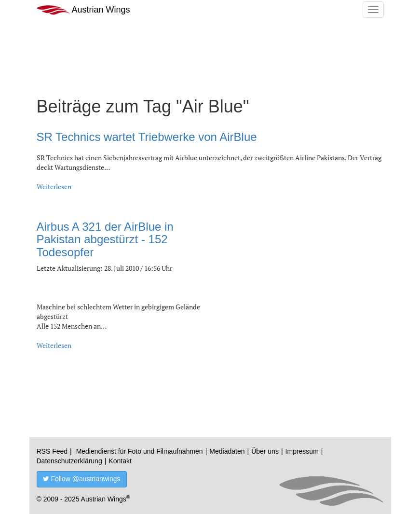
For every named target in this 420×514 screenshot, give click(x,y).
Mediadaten (227, 451)
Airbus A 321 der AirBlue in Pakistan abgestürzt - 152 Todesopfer (105, 239)
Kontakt (120, 461)
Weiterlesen (54, 187)
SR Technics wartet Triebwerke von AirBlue (147, 137)
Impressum (302, 451)
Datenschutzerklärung (69, 461)
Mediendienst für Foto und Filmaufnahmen (140, 451)
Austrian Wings (83, 10)
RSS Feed (52, 451)
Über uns (265, 451)
